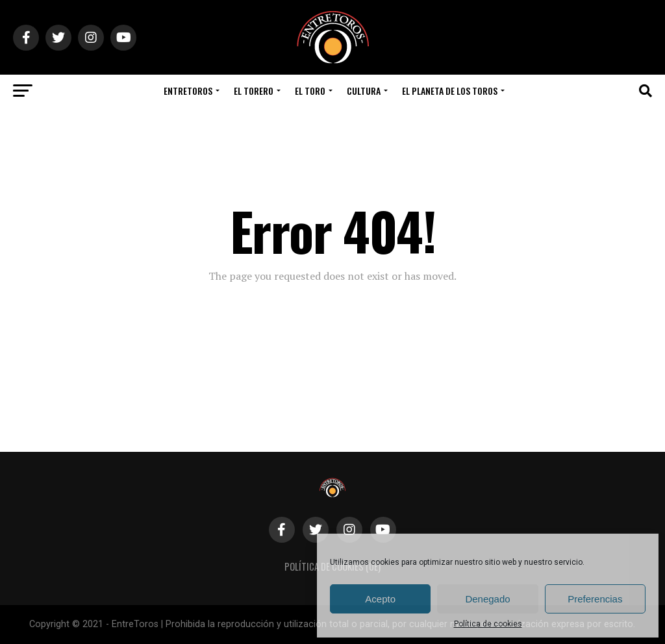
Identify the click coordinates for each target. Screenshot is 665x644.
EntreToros (188, 91)
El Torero (254, 91)
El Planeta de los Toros (450, 91)
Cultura (364, 91)
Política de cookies (488, 624)
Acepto (380, 599)
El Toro (310, 91)
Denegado (487, 599)
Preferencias (595, 599)
